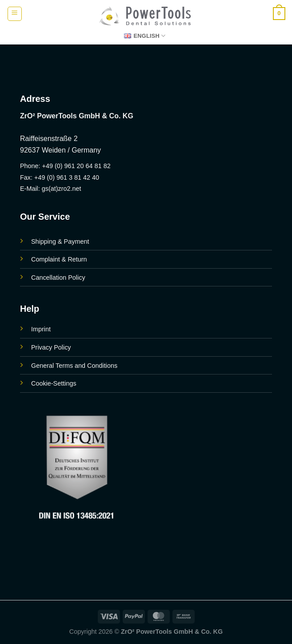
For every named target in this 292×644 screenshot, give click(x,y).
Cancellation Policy (58, 278)
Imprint (41, 329)
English (145, 36)
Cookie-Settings (54, 383)
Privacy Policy (51, 347)
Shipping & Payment (60, 241)
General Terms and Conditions (74, 366)
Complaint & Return (59, 259)
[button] (15, 14)
